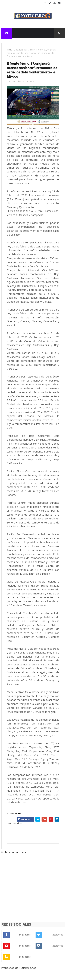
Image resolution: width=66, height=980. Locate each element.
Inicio (10, 50)
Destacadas (20, 50)
